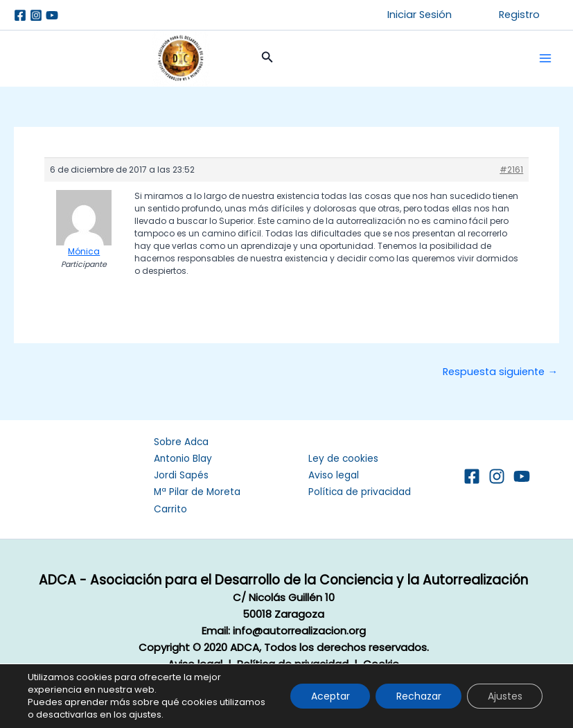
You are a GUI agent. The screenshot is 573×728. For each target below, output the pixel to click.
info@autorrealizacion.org (299, 631)
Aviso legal (334, 475)
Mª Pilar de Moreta (197, 492)
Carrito (170, 509)
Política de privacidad (360, 492)
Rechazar (417, 696)
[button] (420, 15)
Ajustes (504, 696)
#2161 (511, 170)
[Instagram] (36, 15)
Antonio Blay (183, 459)
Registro (519, 15)
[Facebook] (20, 15)
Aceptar (328, 696)
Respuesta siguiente (500, 372)
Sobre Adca (181, 442)
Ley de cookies (343, 459)
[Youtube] (52, 15)
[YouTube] (522, 476)
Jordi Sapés (181, 475)
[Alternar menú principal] (545, 58)
